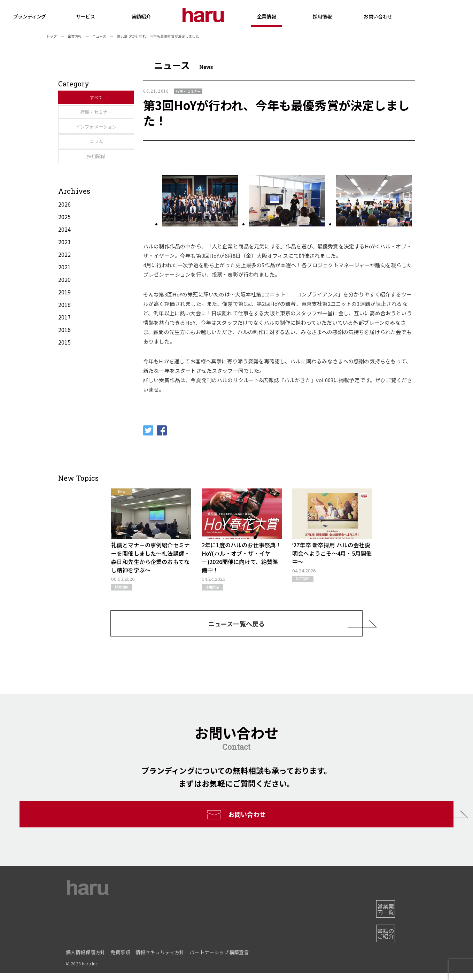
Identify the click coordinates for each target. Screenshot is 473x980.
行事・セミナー (90, 121)
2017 (65, 349)
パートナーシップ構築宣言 (219, 959)
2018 (65, 337)
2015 (65, 374)
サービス (118, 23)
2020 (65, 311)
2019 (65, 324)
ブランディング (62, 16)
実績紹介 (174, 16)
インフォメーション (90, 143)
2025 (65, 249)
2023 (65, 274)
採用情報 (355, 23)
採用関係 (90, 187)
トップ (52, 36)
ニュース (99, 36)
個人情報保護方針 (86, 959)
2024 (65, 261)
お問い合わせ (410, 16)
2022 (65, 286)
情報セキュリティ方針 (160, 959)
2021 (65, 299)
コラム (90, 165)
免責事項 (120, 959)
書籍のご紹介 (382, 943)
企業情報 (299, 23)
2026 (65, 236)
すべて (90, 98)
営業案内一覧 (382, 925)
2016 (65, 362)
